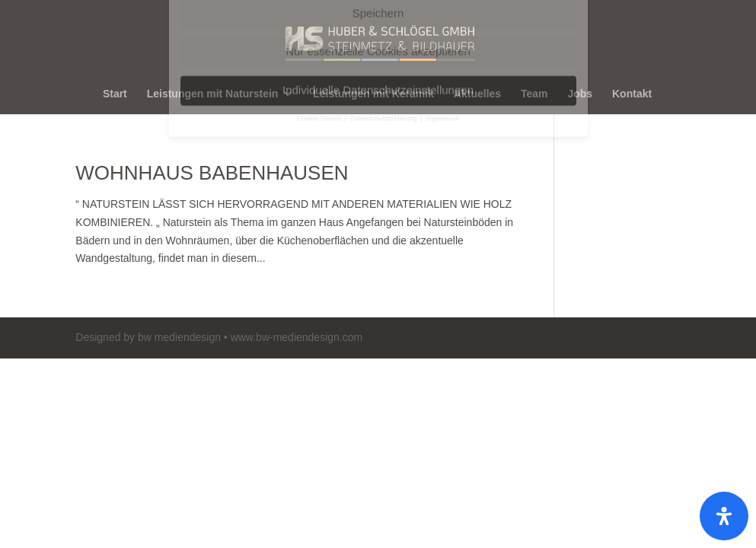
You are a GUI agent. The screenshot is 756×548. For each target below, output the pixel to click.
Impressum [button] (443, 11)
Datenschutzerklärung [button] (384, 11)
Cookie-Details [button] (320, 11)
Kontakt (632, 94)
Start (115, 94)
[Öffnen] (724, 516)
